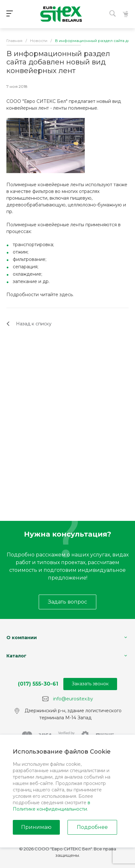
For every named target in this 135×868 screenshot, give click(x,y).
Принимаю (36, 827)
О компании (22, 638)
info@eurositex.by (73, 698)
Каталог (16, 656)
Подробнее (92, 827)
